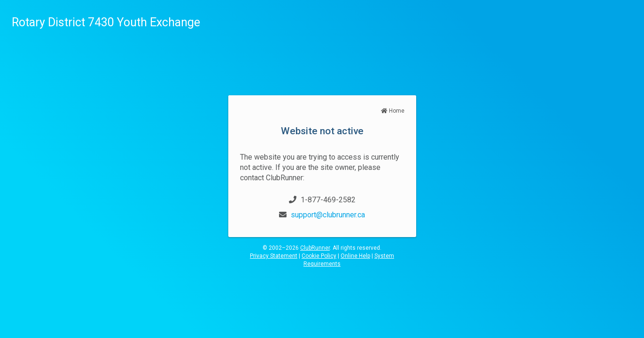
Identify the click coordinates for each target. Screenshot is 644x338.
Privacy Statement (274, 256)
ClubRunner (315, 248)
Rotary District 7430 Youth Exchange (106, 22)
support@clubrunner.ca (328, 215)
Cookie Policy (319, 256)
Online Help (355, 256)
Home (393, 111)
